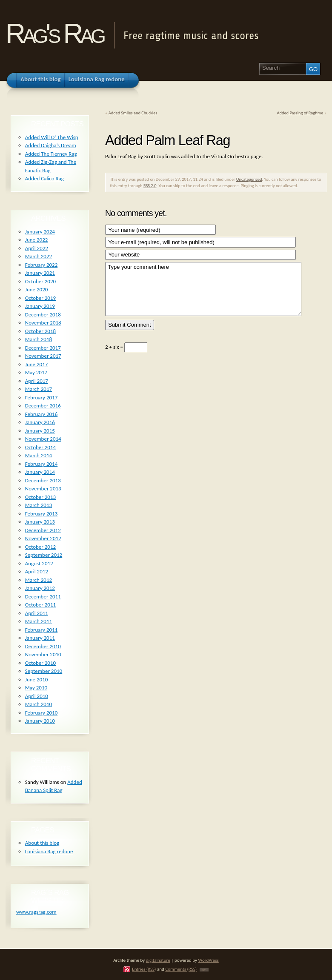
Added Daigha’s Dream (51, 145)
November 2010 (43, 654)
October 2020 (40, 281)
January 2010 (40, 721)
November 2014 (43, 439)
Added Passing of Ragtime (300, 113)
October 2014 (40, 447)
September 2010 (44, 671)
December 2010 (43, 646)
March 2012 (39, 580)
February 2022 (41, 265)
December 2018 (43, 315)
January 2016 (40, 422)
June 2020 (37, 289)
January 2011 (40, 638)
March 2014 (39, 455)
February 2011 (41, 630)
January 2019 (40, 306)
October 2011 (40, 605)
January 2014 (40, 472)
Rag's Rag (54, 33)
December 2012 (43, 530)
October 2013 (40, 497)
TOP (204, 970)
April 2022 (37, 248)
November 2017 (43, 356)
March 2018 (39, 339)
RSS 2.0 (150, 186)
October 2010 (40, 663)
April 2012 (37, 571)
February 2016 (41, 414)
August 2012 (39, 563)
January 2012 (40, 588)
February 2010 (41, 713)
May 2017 (36, 372)
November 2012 (43, 538)
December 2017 (43, 348)
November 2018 (43, 323)
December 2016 (43, 406)
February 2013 (41, 514)
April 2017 (37, 381)
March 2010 (39, 704)
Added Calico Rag (44, 178)
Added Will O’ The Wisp (52, 137)
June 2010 (37, 679)
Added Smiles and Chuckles (133, 113)
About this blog (42, 843)
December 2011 (43, 597)
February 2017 (41, 397)
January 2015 (40, 431)
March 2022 (39, 256)
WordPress (209, 960)
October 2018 (40, 331)
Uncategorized (249, 179)
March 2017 (39, 389)
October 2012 (40, 547)
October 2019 (40, 298)
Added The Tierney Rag (51, 154)
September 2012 (44, 555)
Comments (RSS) (181, 969)
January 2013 (40, 522)
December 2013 (43, 480)
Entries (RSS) (144, 969)
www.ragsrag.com (36, 912)
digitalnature (158, 960)
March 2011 (39, 621)
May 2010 (36, 688)
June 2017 (37, 364)
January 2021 (40, 273)
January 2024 (40, 232)
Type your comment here (203, 289)
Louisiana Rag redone (49, 851)
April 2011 (37, 613)
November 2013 (43, 489)
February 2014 (41, 464)
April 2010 (37, 696)
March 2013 (39, 505)
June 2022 (37, 240)
